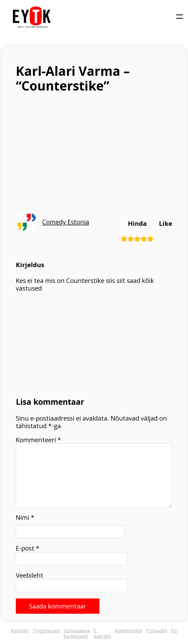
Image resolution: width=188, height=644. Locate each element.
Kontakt (20, 631)
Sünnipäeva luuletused (77, 633)
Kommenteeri (38, 440)
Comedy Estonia (66, 222)
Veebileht (30, 575)
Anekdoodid (128, 631)
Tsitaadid (156, 631)
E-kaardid (102, 633)
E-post (28, 548)
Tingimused (46, 631)
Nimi (25, 518)
